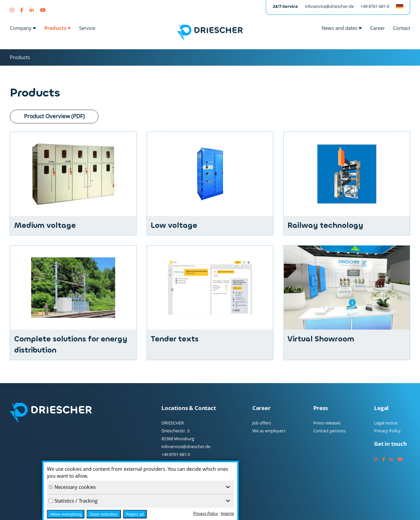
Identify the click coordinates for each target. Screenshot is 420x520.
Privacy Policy (387, 431)
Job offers (262, 423)
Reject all (135, 514)
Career (378, 28)
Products (58, 28)
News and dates (342, 28)
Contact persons (329, 431)
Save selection (104, 514)
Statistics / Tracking (73, 501)
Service (87, 28)
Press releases (327, 423)
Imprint (227, 513)
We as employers (269, 431)
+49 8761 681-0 (375, 6)
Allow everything (66, 514)
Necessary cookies (72, 487)
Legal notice (386, 423)
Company (23, 28)
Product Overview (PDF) (54, 116)
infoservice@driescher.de (329, 6)
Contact (402, 28)
